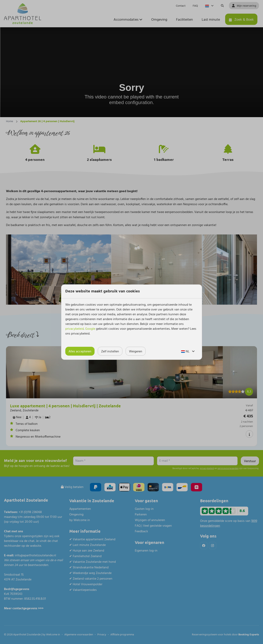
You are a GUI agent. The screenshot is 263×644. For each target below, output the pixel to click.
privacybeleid (75, 329)
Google (90, 329)
